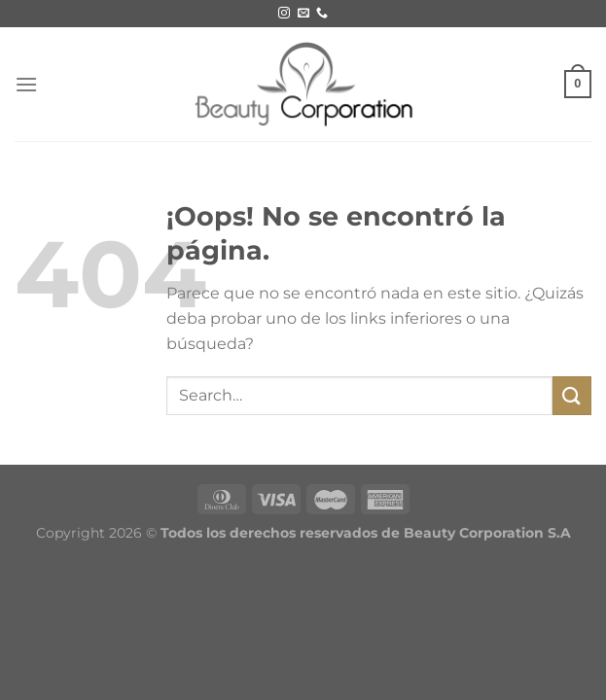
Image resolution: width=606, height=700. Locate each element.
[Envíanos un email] (303, 14)
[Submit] (572, 395)
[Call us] (322, 14)
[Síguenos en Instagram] (284, 14)
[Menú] (26, 84)
